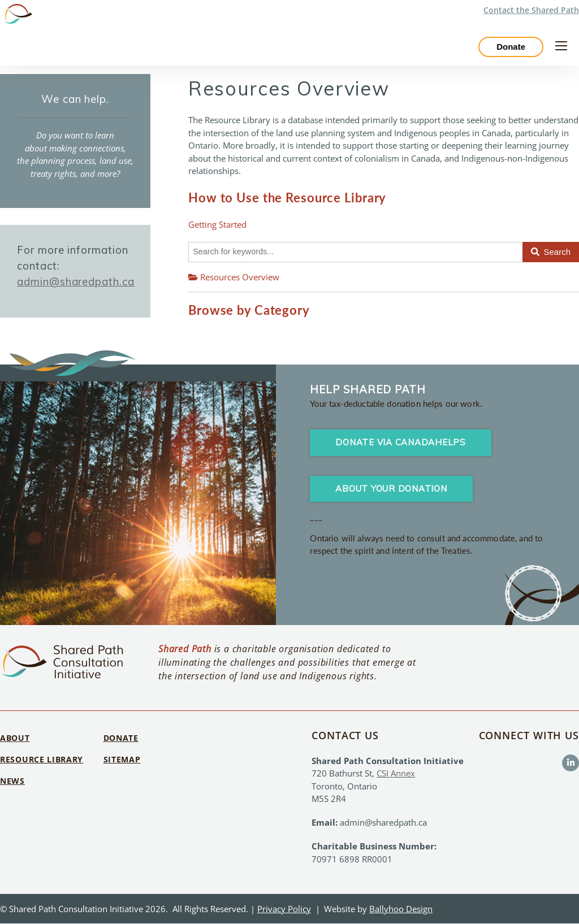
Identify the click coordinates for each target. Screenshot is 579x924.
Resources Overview (234, 277)
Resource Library (42, 760)
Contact (531, 10)
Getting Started (217, 224)
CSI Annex (396, 774)
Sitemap (122, 760)
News (12, 781)
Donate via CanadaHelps (401, 443)
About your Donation (391, 489)
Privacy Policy (284, 909)
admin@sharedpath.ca (76, 281)
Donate (511, 47)
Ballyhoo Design (401, 909)
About (15, 738)
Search (551, 252)
